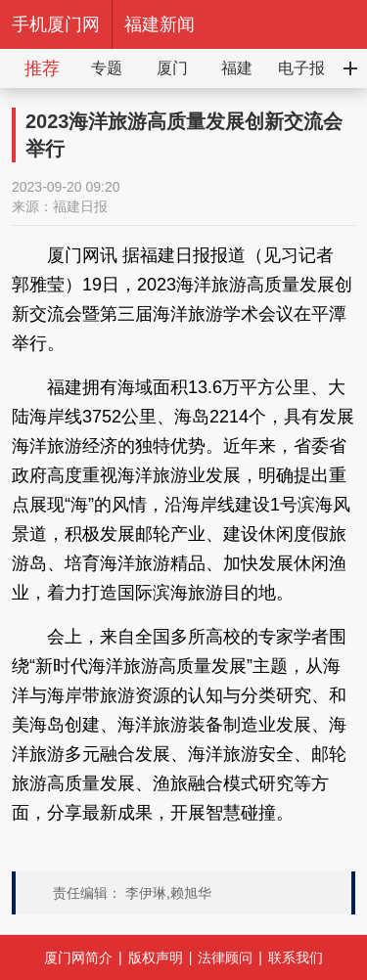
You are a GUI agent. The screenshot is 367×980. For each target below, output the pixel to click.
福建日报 (80, 206)
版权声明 (156, 958)
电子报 (301, 68)
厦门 (172, 68)
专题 (107, 68)
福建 (237, 68)
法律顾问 (225, 958)
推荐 (42, 68)
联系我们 (296, 958)
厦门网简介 (78, 958)
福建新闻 (160, 24)
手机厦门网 (56, 24)
